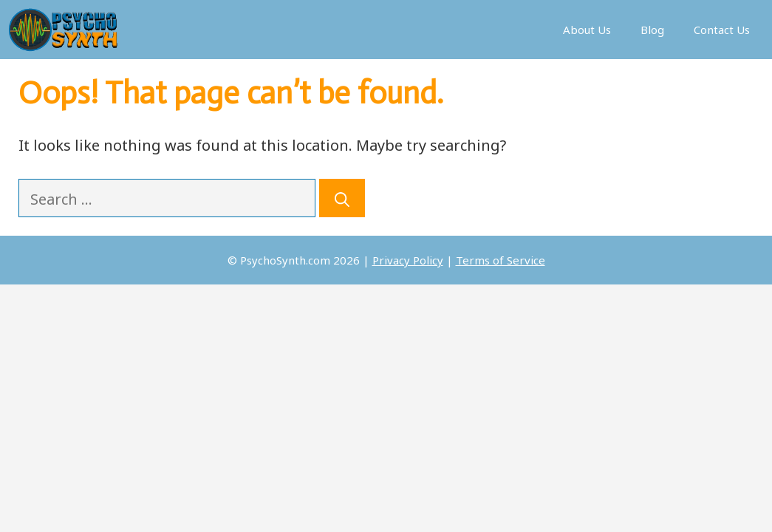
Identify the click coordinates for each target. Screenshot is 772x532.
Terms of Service (501, 260)
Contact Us (722, 29)
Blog (652, 29)
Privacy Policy (408, 260)
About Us (587, 29)
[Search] (342, 198)
